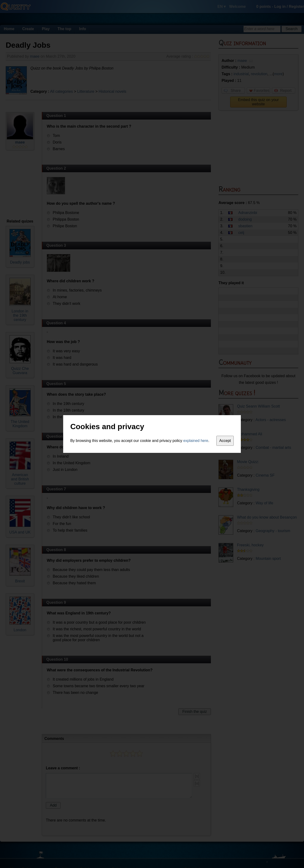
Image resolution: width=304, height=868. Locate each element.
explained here (196, 441)
